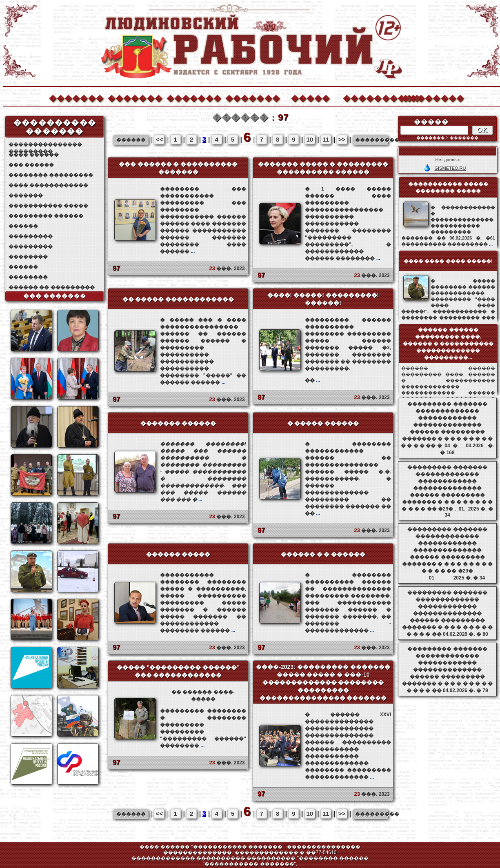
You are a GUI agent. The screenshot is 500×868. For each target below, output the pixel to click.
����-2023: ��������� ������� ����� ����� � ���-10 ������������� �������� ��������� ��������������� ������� (323, 682)
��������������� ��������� (45, 145)
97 (116, 268)
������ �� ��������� (52, 287)
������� (76, 97)
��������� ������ (46, 216)
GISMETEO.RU (450, 168)
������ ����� (178, 554)
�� (312, 380)
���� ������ (34, 155)
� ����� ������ (323, 423)
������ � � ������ (323, 554)
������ (23, 226)
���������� (370, 97)
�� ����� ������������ (178, 299)
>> (342, 139)
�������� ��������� (51, 175)
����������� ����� (48, 206)
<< (160, 139)
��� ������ (31, 165)
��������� (31, 236)
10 (310, 139)
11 (326, 139)
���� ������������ (48, 185)
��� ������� (55, 296)
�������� (429, 97)
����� (311, 97)
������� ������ (178, 423)
